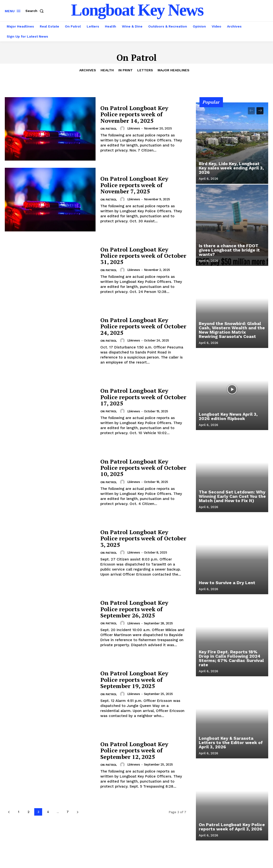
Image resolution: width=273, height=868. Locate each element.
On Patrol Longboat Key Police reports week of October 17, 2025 (143, 397)
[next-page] (77, 812)
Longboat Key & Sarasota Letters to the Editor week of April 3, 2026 (231, 742)
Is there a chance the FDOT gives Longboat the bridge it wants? (229, 250)
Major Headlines (173, 70)
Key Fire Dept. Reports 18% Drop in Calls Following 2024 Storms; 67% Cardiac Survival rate (231, 658)
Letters (145, 70)
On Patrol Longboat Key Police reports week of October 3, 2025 (143, 538)
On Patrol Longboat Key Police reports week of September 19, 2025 (134, 680)
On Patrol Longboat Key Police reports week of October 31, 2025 (143, 256)
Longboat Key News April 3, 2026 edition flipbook (228, 416)
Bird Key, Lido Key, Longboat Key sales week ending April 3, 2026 (231, 168)
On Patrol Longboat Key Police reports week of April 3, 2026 (232, 827)
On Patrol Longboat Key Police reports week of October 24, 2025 (143, 326)
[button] (35, 11)
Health (107, 70)
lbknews (134, 128)
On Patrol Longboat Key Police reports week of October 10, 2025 (143, 468)
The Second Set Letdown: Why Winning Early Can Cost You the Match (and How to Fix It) (232, 496)
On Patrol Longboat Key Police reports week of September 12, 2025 (134, 750)
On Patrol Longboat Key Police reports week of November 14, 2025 (134, 114)
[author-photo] (123, 129)
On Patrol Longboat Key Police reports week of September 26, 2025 (134, 609)
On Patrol (109, 129)
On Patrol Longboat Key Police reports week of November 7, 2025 (134, 185)
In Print (125, 70)
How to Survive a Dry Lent (227, 583)
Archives (88, 70)
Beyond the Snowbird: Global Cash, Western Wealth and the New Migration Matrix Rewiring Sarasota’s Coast (232, 330)
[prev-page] (9, 812)
